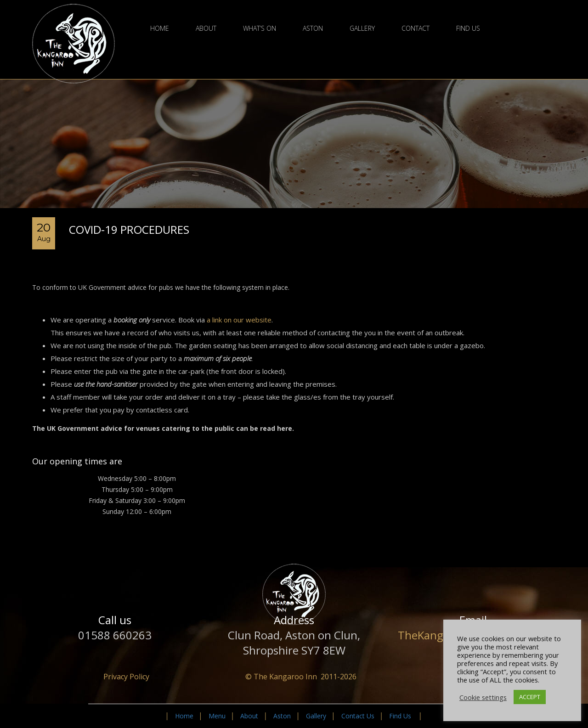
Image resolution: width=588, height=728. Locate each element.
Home (160, 28)
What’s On (260, 28)
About (206, 28)
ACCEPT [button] (530, 697)
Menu (217, 716)
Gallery (362, 28)
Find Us (468, 28)
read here (276, 428)
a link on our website (239, 320)
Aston (313, 28)
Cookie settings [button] (483, 697)
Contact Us (358, 716)
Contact (416, 28)
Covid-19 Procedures (129, 229)
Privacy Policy (126, 677)
